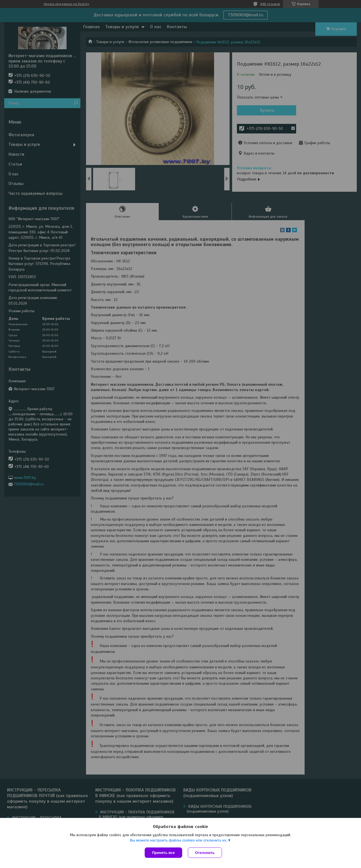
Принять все (163, 853)
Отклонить (205, 853)
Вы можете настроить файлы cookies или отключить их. (179, 840)
